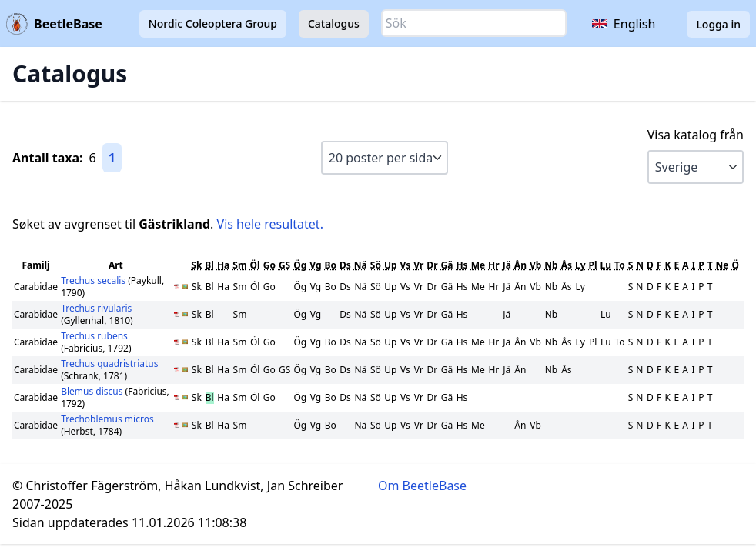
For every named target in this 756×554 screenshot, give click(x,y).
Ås (567, 265)
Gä (447, 265)
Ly (580, 265)
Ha (223, 265)
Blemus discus (93, 391)
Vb (535, 265)
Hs (462, 265)
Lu (606, 265)
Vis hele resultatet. (270, 224)
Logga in (718, 24)
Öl (255, 265)
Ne (723, 265)
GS (284, 265)
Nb (551, 265)
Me (478, 265)
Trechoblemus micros (107, 419)
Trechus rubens (94, 336)
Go (269, 265)
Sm (239, 265)
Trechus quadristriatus (109, 364)
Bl (209, 265)
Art (116, 265)
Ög (300, 265)
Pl (593, 265)
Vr (418, 265)
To (620, 265)
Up (391, 265)
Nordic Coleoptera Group (213, 23)
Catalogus (334, 23)
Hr (494, 265)
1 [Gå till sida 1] (112, 158)
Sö (376, 265)
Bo (331, 265)
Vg (315, 265)
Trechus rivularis (96, 308)
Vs (406, 265)
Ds (345, 265)
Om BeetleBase (422, 486)
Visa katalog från (696, 135)
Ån (520, 265)
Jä (507, 265)
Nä (361, 265)
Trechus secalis (94, 280)
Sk (196, 265)
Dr (432, 265)
